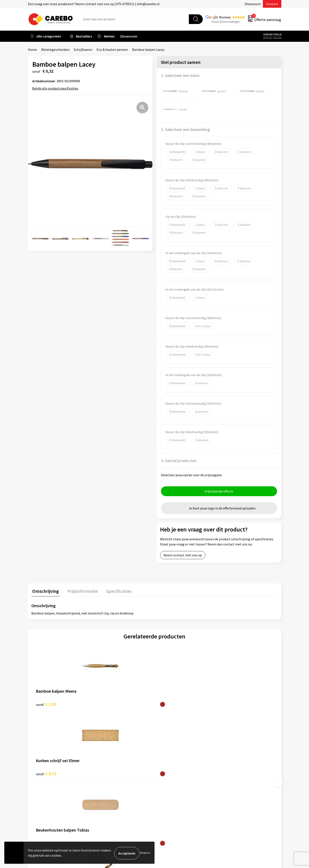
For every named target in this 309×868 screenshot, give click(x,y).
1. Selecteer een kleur (180, 75)
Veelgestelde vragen (112, 773)
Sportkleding (232, 767)
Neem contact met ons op (183, 556)
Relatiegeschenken (55, 50)
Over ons (166, 754)
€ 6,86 (169, 704)
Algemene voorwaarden (114, 767)
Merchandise (169, 773)
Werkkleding (232, 754)
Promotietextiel (235, 747)
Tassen (228, 780)
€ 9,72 (108, 704)
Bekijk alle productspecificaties (57, 88)
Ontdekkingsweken (174, 747)
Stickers (228, 786)
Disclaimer (105, 799)
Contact (272, 4)
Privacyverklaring (110, 786)
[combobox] (134, 19)
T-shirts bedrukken (174, 767)
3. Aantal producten (179, 460)
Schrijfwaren (83, 50)
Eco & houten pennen (112, 50)
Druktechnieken (109, 793)
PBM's (227, 760)
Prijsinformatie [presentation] (80, 591)
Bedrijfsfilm (169, 780)
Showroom (253, 4)
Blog (163, 760)
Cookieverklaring (110, 780)
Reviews (225, 17)
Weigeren (145, 853)
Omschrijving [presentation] (45, 591)
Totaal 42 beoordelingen (225, 22)
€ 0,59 (231, 704)
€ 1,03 (46, 704)
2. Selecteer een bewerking (185, 129)
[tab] (45, 592)
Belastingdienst (109, 747)
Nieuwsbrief (169, 786)
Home (32, 50)
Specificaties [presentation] (114, 591)
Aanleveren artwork (111, 754)
